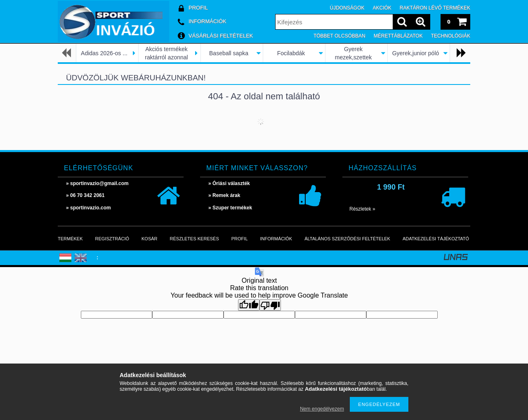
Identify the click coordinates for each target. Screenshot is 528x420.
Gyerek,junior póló (416, 53)
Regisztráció (112, 239)
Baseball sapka (229, 53)
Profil (240, 239)
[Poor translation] (270, 305)
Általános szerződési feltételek (347, 239)
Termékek (70, 239)
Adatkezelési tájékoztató (436, 239)
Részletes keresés (194, 239)
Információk (276, 239)
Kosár (150, 239)
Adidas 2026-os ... (104, 53)
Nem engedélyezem (322, 409)
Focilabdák (291, 53)
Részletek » (362, 209)
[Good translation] (249, 305)
